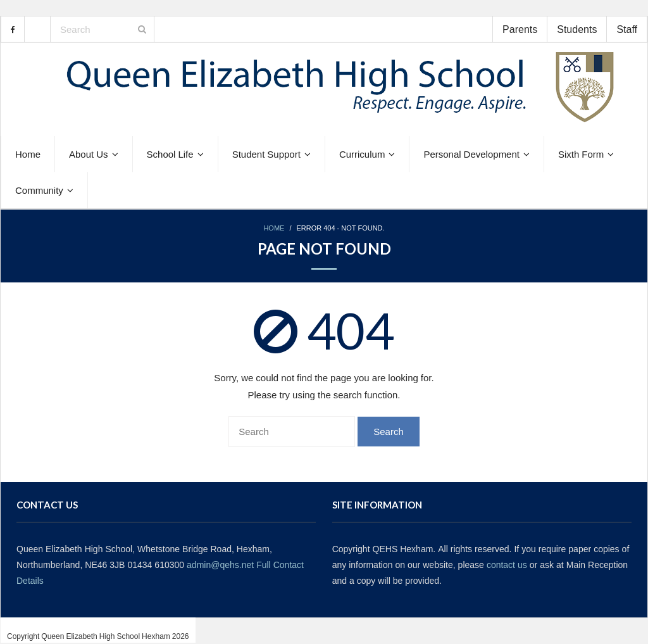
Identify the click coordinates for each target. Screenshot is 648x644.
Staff (627, 29)
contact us (507, 565)
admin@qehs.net (220, 565)
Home (274, 228)
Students (577, 29)
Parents (520, 29)
